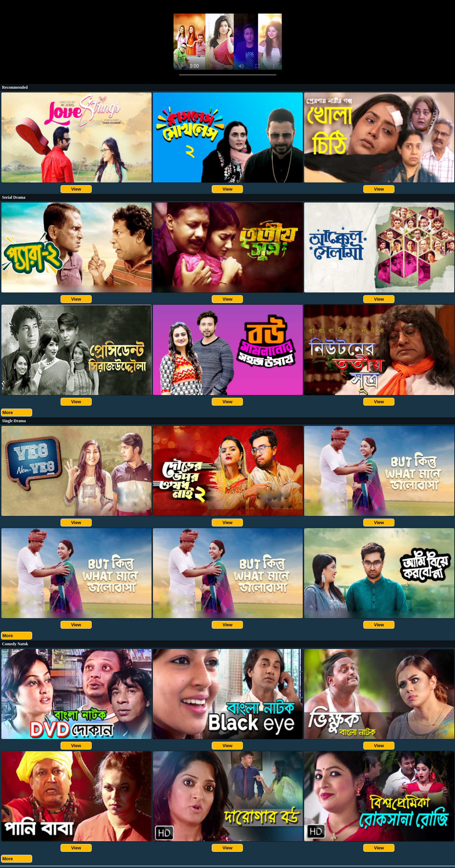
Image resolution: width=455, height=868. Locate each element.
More (8, 413)
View (76, 189)
